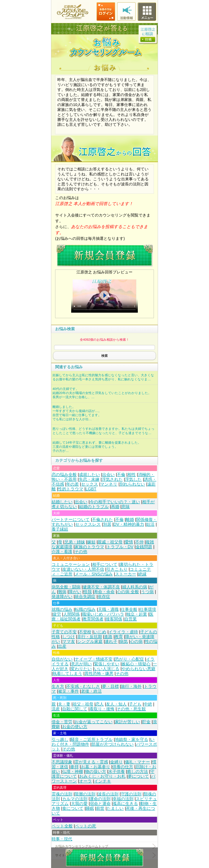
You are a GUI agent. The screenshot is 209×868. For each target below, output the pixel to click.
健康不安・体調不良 (101, 587)
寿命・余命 (104, 592)
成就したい (89, 475)
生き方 (58, 686)
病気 (124, 641)
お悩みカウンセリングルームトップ (82, 846)
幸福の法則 (123, 799)
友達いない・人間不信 (83, 569)
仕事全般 (129, 609)
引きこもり (117, 569)
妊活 (150, 524)
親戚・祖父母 (110, 542)
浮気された (112, 479)
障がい (75, 592)
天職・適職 (108, 609)
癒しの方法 (137, 772)
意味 (126, 507)
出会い (108, 475)
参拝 (75, 767)
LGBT (91, 489)
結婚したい (62, 502)
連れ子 (111, 641)
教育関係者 (93, 619)
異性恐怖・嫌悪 (99, 674)
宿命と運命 (100, 804)
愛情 (129, 542)
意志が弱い (81, 664)
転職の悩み (85, 609)
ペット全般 (62, 826)
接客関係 (114, 619)
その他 (81, 552)
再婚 (115, 507)
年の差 (73, 484)
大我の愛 (79, 804)
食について (73, 808)
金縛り (116, 762)
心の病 (136, 641)
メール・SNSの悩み (94, 574)
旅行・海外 (131, 686)
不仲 (139, 542)
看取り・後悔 (102, 709)
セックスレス (88, 524)
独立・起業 (137, 614)
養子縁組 (60, 529)
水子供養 (116, 772)
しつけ (69, 637)
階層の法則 (85, 794)
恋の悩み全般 (64, 475)
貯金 (146, 722)
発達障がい (62, 597)
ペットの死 (86, 826)
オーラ (86, 781)
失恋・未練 (89, 479)
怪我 (88, 592)
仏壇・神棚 (73, 772)
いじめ (100, 632)
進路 (108, 637)
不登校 (85, 632)
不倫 (121, 475)
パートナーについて (71, 520)
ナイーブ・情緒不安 (94, 659)
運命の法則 (100, 799)
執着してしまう (67, 674)
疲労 (57, 614)
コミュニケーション (71, 564)
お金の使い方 (75, 727)
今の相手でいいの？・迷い (115, 502)
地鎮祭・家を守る (132, 739)
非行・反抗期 (90, 637)
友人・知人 (116, 704)
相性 (132, 475)
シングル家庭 (90, 641)
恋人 (100, 704)
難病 (62, 592)
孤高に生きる (125, 804)
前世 (100, 808)
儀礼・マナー (137, 762)
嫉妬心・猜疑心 (136, 664)
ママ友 (69, 641)
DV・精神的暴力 (129, 524)
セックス (90, 484)
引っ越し (60, 739)
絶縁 (142, 574)
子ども (135, 704)
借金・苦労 (62, 722)
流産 (56, 709)
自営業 (131, 619)
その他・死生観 (131, 709)
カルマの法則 (75, 799)
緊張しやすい (107, 664)
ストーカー (126, 574)
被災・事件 (68, 691)
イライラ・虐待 (123, 632)
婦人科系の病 (135, 587)
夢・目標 (110, 686)
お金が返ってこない (94, 722)
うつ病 (147, 592)
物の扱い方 (96, 772)
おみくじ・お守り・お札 (102, 776)
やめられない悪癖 (138, 669)
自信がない (62, 659)
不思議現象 (62, 762)
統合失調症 (85, 597)
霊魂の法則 (62, 794)
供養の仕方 (123, 767)
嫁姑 (91, 542)
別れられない (132, 484)
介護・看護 (62, 552)
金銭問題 (144, 547)
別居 (107, 524)
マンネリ (109, 484)
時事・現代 (62, 839)
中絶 (148, 704)
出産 (62, 646)
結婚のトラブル (94, 507)
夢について (138, 776)
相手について (105, 564)
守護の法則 (131, 794)
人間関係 (71, 614)
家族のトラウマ (89, 547)
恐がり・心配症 (129, 659)
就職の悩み (62, 609)
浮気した (133, 479)
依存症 (104, 597)
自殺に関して (75, 709)
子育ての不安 (64, 632)
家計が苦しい (127, 722)
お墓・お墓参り (96, 767)
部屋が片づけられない (113, 744)
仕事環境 (148, 609)
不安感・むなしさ (83, 686)
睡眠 (90, 808)
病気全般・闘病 (66, 587)
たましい (115, 808)
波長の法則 (108, 794)
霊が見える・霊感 (91, 762)
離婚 (130, 520)
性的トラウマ (71, 489)
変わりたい (81, 669)
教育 (119, 637)
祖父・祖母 (83, 704)
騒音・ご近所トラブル (92, 739)
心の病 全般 (128, 592)
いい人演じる (107, 669)
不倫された (103, 520)
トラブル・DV (120, 547)
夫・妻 (64, 704)
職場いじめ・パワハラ (103, 614)
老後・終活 (91, 691)
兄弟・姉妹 (75, 542)
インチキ (103, 781)
